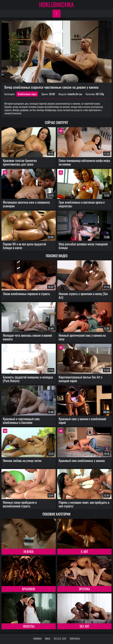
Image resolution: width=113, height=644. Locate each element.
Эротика (84, 589)
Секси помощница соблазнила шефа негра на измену (84, 162)
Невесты (29, 626)
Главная (37, 639)
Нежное (29, 551)
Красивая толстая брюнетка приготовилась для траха (20, 162)
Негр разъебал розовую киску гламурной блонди (83, 246)
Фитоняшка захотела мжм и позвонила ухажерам (26, 204)
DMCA (48, 639)
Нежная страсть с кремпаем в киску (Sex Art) (83, 295)
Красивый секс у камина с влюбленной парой (82, 421)
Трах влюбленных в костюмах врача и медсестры (82, 204)
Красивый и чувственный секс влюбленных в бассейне (21, 421)
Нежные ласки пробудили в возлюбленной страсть (20, 504)
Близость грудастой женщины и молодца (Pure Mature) (28, 379)
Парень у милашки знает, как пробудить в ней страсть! (84, 504)
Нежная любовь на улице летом (22, 460)
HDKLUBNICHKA (56, 4)
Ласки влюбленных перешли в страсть (26, 294)
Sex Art (84, 626)
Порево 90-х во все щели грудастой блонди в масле (24, 246)
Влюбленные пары (27, 94)
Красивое (29, 589)
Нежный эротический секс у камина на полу (82, 337)
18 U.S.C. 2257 (60, 639)
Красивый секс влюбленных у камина (82, 460)
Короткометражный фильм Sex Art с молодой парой (81, 379)
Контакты (75, 639)
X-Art (84, 551)
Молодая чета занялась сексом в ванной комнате (27, 337)
